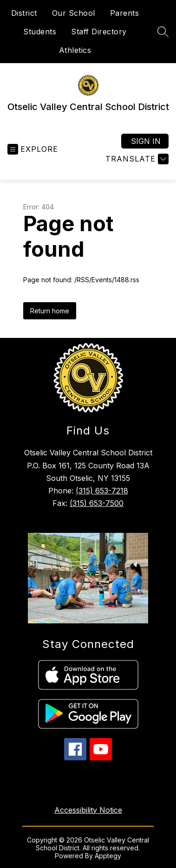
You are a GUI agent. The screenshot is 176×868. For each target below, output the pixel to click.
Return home (50, 311)
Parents (125, 13)
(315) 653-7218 (102, 491)
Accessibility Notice (88, 810)
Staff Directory (99, 32)
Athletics (75, 50)
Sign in (146, 141)
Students (40, 32)
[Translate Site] (136, 159)
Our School (74, 13)
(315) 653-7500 (97, 503)
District (24, 13)
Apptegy (108, 856)
